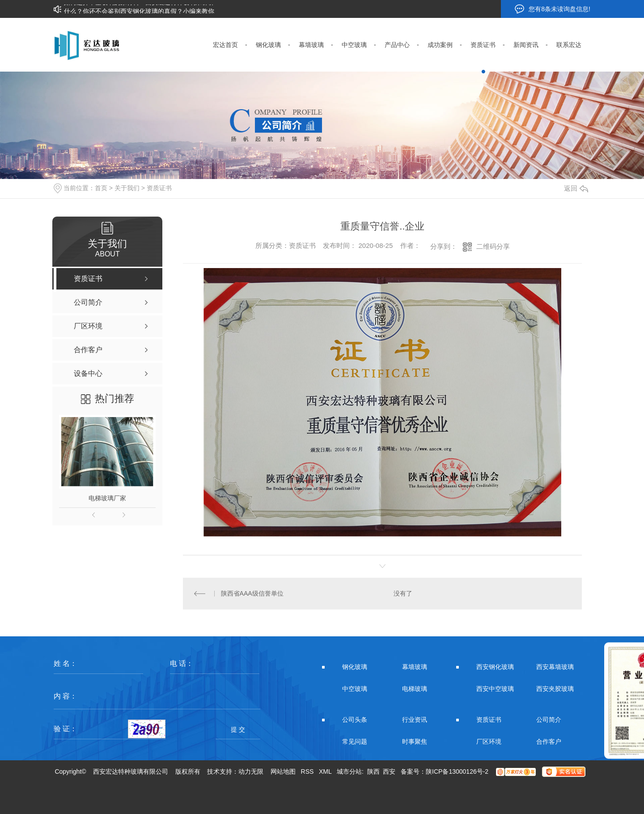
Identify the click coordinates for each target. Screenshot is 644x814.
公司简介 (549, 720)
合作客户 (549, 742)
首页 (101, 188)
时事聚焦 (415, 742)
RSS (307, 771)
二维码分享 (493, 246)
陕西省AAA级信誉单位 (252, 593)
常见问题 (355, 742)
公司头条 (355, 720)
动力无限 (251, 771)
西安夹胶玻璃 (555, 689)
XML (325, 771)
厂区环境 (489, 742)
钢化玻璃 (355, 667)
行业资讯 (415, 720)
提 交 (238, 729)
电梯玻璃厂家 (107, 498)
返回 (576, 188)
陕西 (373, 771)
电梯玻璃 (415, 689)
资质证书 (159, 188)
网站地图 (283, 771)
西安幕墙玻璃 (555, 667)
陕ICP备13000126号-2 (457, 771)
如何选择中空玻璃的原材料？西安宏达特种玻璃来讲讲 (139, 5)
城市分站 (349, 771)
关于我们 (127, 188)
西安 (389, 771)
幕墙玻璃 (415, 667)
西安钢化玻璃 (495, 667)
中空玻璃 (355, 689)
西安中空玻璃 (495, 689)
